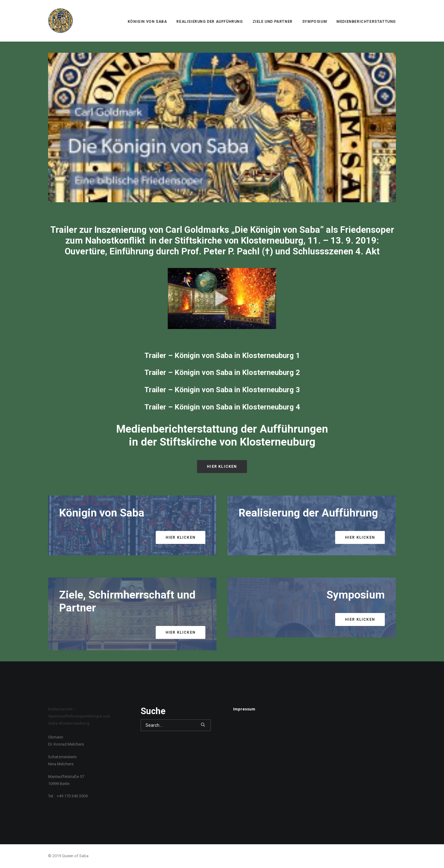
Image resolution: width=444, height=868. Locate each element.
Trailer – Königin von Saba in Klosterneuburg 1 (222, 356)
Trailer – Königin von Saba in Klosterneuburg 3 (222, 390)
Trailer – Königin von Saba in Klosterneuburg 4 (222, 407)
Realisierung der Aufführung (210, 22)
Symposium (314, 22)
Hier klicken (222, 467)
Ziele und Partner (273, 22)
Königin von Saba (147, 22)
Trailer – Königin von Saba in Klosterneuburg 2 (222, 372)
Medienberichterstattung (366, 22)
